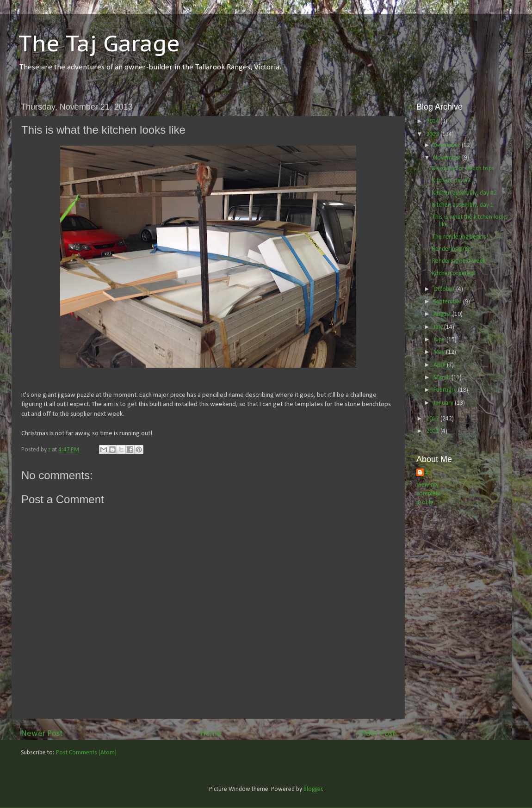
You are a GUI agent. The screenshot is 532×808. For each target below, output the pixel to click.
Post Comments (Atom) (86, 753)
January (444, 403)
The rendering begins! (460, 237)
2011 (433, 431)
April (440, 365)
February (446, 390)
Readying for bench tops (463, 169)
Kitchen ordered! (454, 274)
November (448, 158)
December (448, 145)
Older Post (377, 734)
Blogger (313, 789)
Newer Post (42, 734)
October (445, 289)
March (442, 378)
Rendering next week (459, 261)
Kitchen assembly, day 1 (463, 205)
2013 (433, 134)
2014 (433, 121)
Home (211, 734)
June (440, 340)
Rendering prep (452, 249)
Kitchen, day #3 (452, 181)
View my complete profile (429, 494)
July (439, 327)
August (443, 314)
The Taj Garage (99, 43)
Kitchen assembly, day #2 (464, 193)
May (440, 352)
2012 (433, 419)
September (448, 302)
